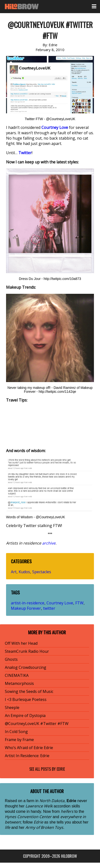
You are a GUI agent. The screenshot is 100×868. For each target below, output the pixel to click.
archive (49, 543)
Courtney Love (60, 603)
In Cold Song (16, 732)
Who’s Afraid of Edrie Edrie (29, 748)
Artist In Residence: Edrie (27, 756)
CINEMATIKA (17, 675)
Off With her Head (21, 643)
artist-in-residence (28, 603)
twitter (49, 608)
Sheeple (12, 707)
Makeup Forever (26, 608)
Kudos (24, 572)
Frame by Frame (19, 740)
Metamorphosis (19, 683)
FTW (79, 603)
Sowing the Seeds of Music (29, 691)
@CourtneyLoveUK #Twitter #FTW (37, 724)
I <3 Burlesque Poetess (26, 699)
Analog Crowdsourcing (26, 667)
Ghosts (11, 659)
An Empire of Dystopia (25, 716)
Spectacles (42, 572)
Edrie (61, 769)
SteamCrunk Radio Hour (27, 651)
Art (14, 572)
